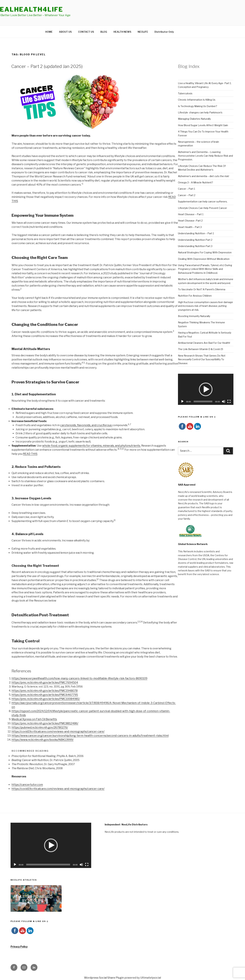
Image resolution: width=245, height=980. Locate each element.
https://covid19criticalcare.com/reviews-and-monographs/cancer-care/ (58, 732)
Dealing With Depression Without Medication (204, 259)
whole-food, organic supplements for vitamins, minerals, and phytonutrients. (91, 446)
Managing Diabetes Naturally (194, 119)
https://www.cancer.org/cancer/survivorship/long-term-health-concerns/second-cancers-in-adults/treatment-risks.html (90, 736)
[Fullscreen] (229, 401)
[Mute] (224, 401)
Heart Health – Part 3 (190, 227)
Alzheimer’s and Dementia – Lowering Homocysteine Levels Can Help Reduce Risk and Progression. (205, 156)
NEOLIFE (143, 32)
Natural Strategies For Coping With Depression (205, 252)
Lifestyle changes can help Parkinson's (200, 112)
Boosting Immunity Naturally (194, 316)
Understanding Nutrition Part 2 (195, 240)
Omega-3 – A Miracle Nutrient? (195, 182)
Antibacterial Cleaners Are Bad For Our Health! (204, 343)
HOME (49, 32)
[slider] (203, 401)
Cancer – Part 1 (186, 189)
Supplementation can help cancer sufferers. (203, 201)
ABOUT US (65, 32)
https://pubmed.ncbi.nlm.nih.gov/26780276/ (40, 727)
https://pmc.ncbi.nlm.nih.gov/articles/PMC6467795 (45, 695)
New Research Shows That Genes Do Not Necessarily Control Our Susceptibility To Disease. (202, 359)
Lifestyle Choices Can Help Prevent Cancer (202, 208)
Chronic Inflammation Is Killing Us (197, 100)
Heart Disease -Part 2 (190, 221)
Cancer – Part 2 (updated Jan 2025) (47, 66)
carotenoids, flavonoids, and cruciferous (86, 425)
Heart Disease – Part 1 (191, 214)
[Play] (182, 401)
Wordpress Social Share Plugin (104, 978)
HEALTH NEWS (122, 32)
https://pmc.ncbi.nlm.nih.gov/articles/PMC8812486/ (45, 723)
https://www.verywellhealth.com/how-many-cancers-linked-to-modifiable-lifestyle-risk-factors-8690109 (79, 678)
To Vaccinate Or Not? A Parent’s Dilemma (202, 289)
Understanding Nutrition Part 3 (195, 246)
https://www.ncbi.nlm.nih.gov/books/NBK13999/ (43, 740)
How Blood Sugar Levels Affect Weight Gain (203, 125)
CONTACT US (86, 32)
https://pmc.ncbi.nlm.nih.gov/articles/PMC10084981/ (46, 699)
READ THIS (30, 454)
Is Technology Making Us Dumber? (198, 106)
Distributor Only (164, 32)
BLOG (104, 32)
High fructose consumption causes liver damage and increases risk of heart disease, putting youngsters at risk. (205, 306)
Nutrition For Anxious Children (195, 296)
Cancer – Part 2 (187, 195)
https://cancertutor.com (27, 785)
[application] (206, 389)
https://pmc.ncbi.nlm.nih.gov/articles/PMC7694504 (45, 682)
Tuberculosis (185, 93)
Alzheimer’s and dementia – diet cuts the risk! (203, 176)
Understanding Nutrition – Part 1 (196, 233)
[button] (206, 389)
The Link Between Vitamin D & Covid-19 (201, 349)
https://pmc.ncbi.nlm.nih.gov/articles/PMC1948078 (45, 691)
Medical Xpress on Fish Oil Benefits (34, 719)
